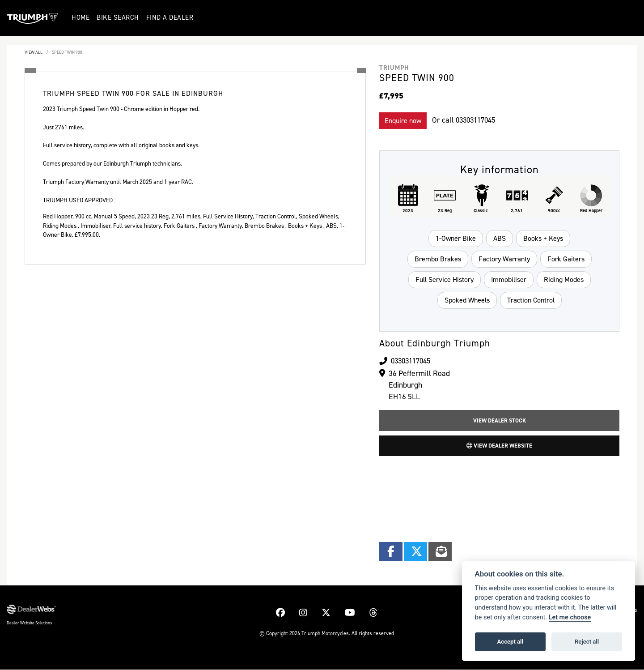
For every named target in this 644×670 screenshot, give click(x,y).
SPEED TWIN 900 (67, 52)
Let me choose (570, 617)
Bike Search (118, 17)
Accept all (510, 642)
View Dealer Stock (500, 420)
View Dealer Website (499, 446)
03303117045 (478, 120)
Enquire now (403, 121)
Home (81, 17)
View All (34, 52)
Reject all (587, 642)
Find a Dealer (170, 17)
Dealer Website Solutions (29, 623)
